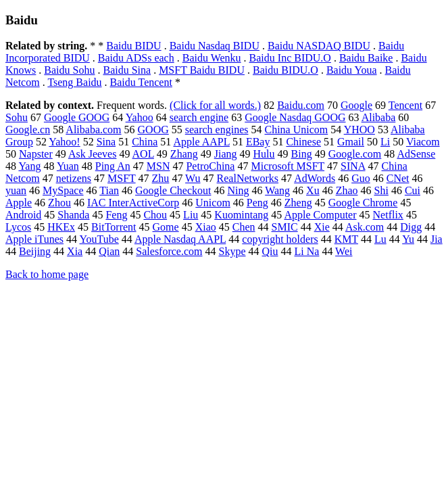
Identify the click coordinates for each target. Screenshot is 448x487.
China (145, 142)
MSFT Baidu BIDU (202, 70)
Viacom (423, 142)
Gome (166, 227)
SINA (353, 166)
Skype (232, 251)
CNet (398, 178)
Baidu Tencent (141, 82)
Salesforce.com (169, 251)
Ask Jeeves (93, 154)
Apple (19, 203)
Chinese (303, 142)
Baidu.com (301, 105)
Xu (313, 190)
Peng (257, 203)
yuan (16, 190)
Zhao (347, 190)
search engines (217, 130)
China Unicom (296, 130)
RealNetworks (248, 178)
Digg (411, 227)
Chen (244, 227)
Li (385, 142)
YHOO (359, 130)
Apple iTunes (34, 239)
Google (356, 105)
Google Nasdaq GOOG (295, 117)
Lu (380, 239)
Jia (437, 239)
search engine (199, 117)
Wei (344, 251)
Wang (277, 190)
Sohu (17, 117)
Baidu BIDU (133, 46)
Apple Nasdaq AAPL (180, 239)
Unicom (213, 203)
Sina (106, 142)
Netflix (388, 215)
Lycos (18, 227)
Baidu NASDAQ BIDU (319, 46)
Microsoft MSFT (288, 166)
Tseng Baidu (74, 82)
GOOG (153, 130)
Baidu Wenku (212, 58)
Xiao (206, 227)
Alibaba (379, 117)
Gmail (351, 142)
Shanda (73, 215)
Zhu (161, 178)
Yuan (68, 166)
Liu (191, 215)
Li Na (307, 251)
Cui (413, 190)
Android (23, 215)
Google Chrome (363, 203)
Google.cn (28, 130)
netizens (74, 178)
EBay (258, 142)
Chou (155, 215)
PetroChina (210, 166)
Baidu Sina (127, 70)
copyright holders (280, 239)
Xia (75, 251)
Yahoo (140, 117)
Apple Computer (320, 215)
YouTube (99, 239)
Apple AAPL (201, 142)
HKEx (61, 227)
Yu (408, 239)
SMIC (285, 227)
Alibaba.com (93, 130)
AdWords (315, 178)
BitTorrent (114, 227)
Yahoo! (64, 142)
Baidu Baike (366, 58)
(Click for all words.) (215, 105)
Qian (109, 251)
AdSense (416, 154)
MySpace (63, 190)
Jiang (226, 154)
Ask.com (365, 227)
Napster (36, 154)
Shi (381, 190)
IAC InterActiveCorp (133, 203)
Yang (29, 166)
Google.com (355, 154)
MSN (158, 166)
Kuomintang (241, 215)
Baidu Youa (352, 70)
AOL (143, 154)
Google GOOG (77, 117)
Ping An (113, 166)
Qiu (270, 251)
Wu (193, 178)
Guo (361, 178)
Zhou (59, 203)
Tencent (405, 105)
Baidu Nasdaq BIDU (215, 46)
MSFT (122, 178)
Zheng (298, 203)
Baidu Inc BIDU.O (290, 58)
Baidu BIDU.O (285, 70)
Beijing (35, 251)
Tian (109, 190)
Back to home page (47, 274)
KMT (346, 239)
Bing (302, 154)
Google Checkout (173, 190)
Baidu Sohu (69, 70)
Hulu (264, 154)
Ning (238, 190)
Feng (116, 215)
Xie (322, 227)
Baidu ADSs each (136, 58)
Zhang (184, 154)
